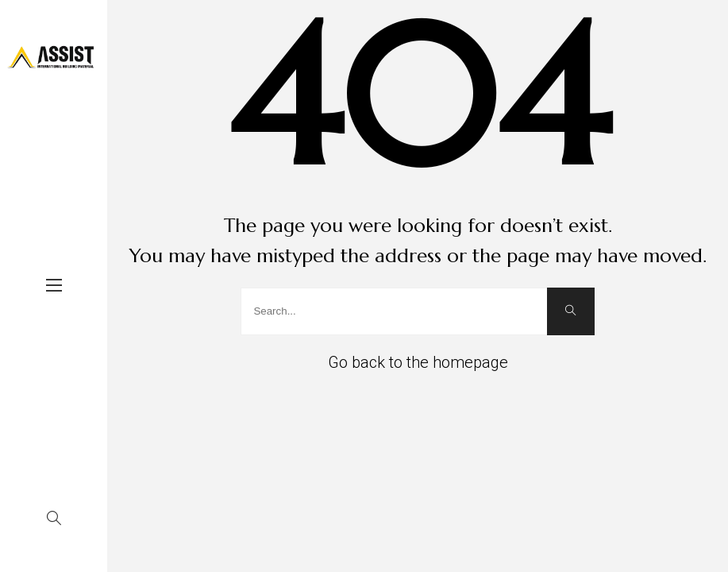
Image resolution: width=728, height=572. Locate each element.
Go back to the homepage (418, 362)
